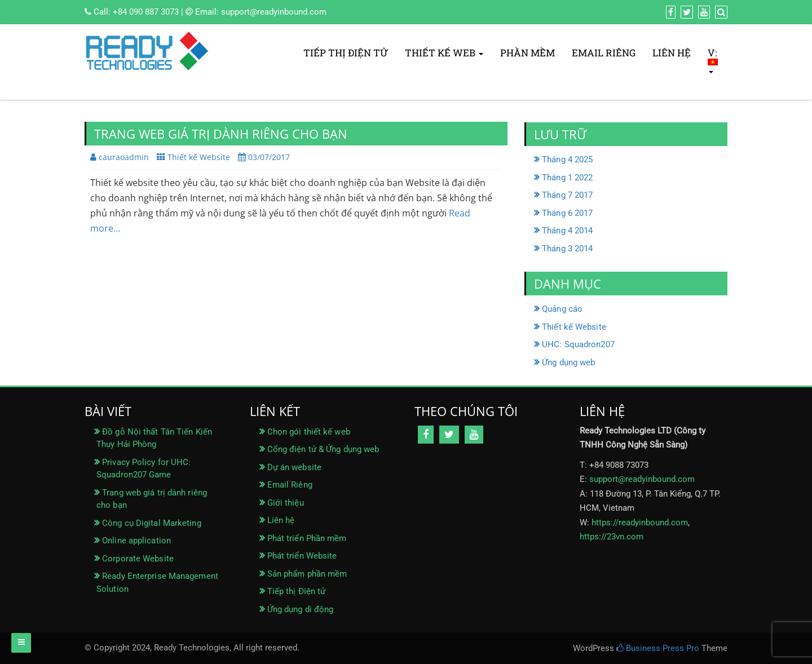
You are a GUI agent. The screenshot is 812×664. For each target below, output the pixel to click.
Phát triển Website (302, 556)
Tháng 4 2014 (567, 231)
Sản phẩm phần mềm (307, 574)
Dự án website (294, 467)
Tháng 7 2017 (567, 195)
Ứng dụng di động (301, 609)
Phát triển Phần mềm (307, 538)
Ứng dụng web (568, 362)
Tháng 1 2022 (567, 178)
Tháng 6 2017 (567, 213)
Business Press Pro (658, 648)
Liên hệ (672, 53)
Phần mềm (528, 53)
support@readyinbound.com (274, 12)
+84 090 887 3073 (146, 12)
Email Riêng (604, 53)
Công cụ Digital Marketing (152, 523)
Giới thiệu (286, 503)
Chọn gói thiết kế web (309, 432)
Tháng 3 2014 (567, 249)
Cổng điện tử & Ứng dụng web (323, 449)
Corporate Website (138, 559)
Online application (136, 541)
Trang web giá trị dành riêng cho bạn (221, 134)
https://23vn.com (612, 537)
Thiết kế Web (444, 53)
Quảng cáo (562, 309)
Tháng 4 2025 (567, 160)
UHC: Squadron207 (578, 344)
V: (713, 60)
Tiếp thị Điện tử (346, 53)
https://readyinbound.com (640, 523)
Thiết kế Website (199, 157)
